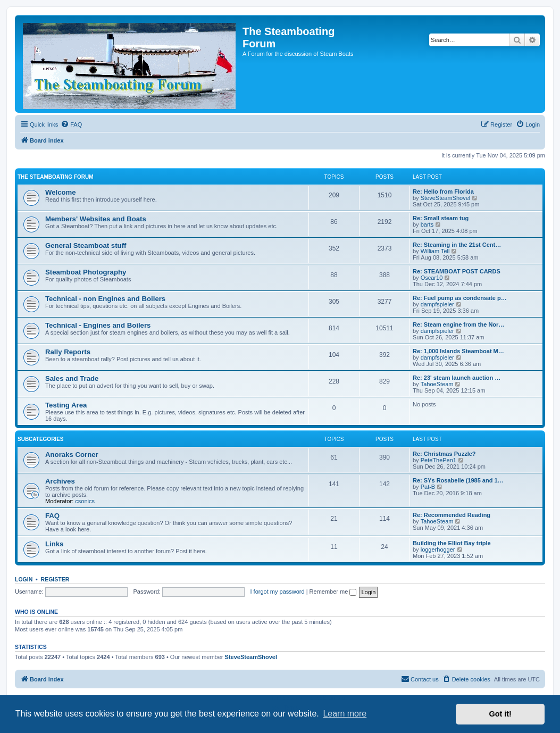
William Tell (435, 251)
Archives (60, 481)
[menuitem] (71, 124)
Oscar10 (432, 278)
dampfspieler (437, 304)
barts (427, 224)
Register (55, 579)
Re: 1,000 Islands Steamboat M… (458, 351)
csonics (85, 501)
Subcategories (41, 439)
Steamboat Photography (86, 272)
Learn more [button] (345, 714)
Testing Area (66, 405)
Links (54, 544)
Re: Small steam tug (441, 218)
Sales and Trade (72, 378)
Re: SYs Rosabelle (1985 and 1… (458, 480)
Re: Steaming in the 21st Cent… (457, 245)
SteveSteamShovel (446, 198)
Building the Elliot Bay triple (452, 543)
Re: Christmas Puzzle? (444, 454)
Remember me (333, 592)
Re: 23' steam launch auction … (457, 378)
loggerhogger (438, 549)
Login (24, 579)
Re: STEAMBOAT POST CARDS (457, 271)
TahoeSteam (437, 384)
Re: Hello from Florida (443, 191)
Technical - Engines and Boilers (98, 325)
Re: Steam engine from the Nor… (458, 324)
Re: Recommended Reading (452, 515)
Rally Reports (68, 352)
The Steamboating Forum (56, 177)
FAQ (52, 516)
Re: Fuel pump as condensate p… (460, 298)
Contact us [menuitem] (420, 679)
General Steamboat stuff (86, 245)
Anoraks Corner (72, 455)
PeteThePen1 (438, 460)
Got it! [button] (500, 714)
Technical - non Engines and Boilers (105, 299)
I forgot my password (278, 592)
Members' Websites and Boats (96, 219)
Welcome (61, 192)
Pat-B (428, 487)
